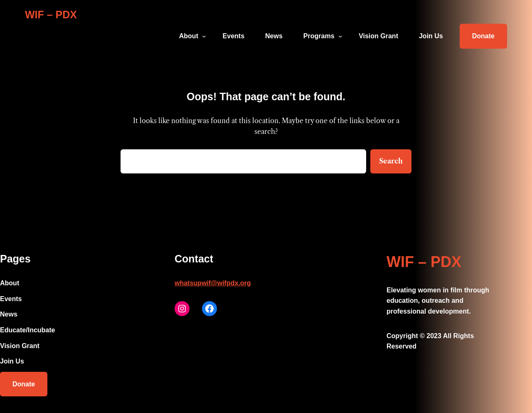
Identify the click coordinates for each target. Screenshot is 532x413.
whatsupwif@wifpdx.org (213, 283)
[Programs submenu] (340, 36)
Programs (319, 36)
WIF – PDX (51, 15)
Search (391, 161)
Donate (483, 36)
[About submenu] (204, 36)
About (189, 36)
